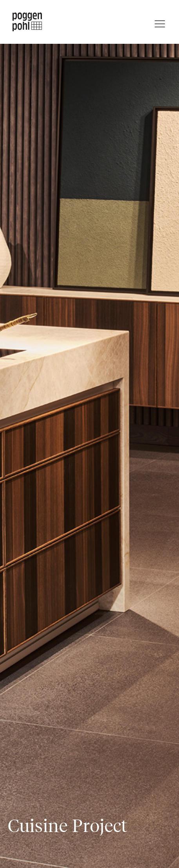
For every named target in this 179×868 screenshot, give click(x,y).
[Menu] (160, 22)
